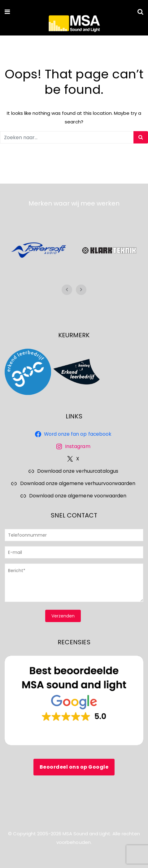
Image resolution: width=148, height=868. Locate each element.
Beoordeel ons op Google (74, 767)
